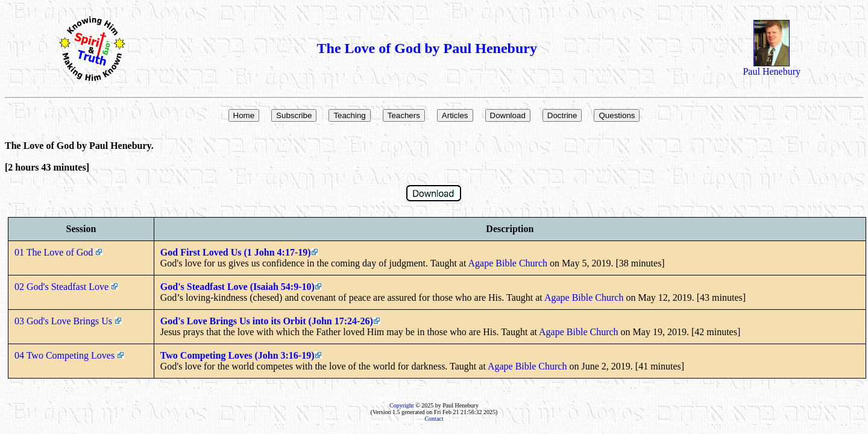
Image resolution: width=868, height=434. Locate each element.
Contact (434, 419)
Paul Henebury (772, 67)
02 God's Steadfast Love (66, 287)
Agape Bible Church (508, 263)
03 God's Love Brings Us (68, 321)
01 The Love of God (58, 252)
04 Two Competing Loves (69, 355)
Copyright (402, 405)
